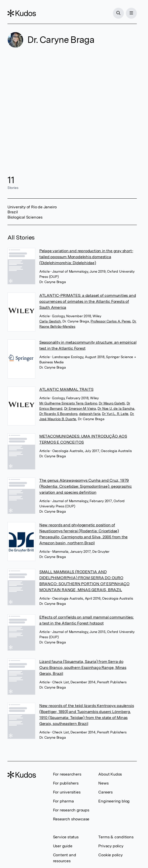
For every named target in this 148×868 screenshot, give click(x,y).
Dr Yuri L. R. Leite (115, 414)
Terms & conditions (116, 837)
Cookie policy (110, 855)
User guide (63, 846)
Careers (105, 792)
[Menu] (131, 13)
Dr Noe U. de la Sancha (116, 408)
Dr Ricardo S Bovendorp (58, 414)
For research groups (71, 810)
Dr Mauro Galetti (112, 403)
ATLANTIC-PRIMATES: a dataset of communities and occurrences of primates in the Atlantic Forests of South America (88, 301)
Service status (66, 837)
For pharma (63, 801)
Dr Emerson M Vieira (80, 408)
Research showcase (71, 819)
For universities (67, 792)
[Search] (118, 13)
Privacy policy (111, 846)
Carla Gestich (50, 321)
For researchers (67, 774)
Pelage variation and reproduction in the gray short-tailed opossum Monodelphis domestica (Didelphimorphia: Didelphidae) (86, 257)
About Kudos (110, 774)
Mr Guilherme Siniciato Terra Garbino (68, 403)
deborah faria (90, 414)
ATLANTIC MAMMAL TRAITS (66, 389)
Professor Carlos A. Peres (111, 321)
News (103, 783)
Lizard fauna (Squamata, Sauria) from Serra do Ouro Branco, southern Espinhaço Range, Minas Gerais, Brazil (83, 668)
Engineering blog (114, 801)
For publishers (66, 783)
